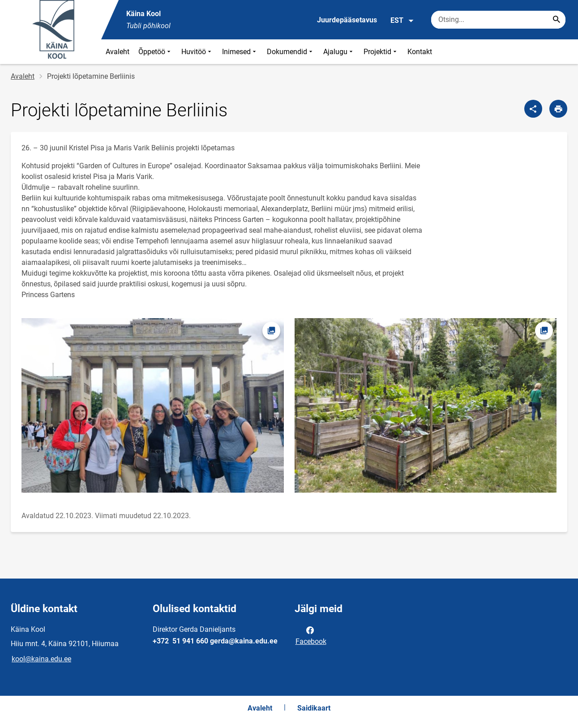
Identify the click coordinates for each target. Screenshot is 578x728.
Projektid (381, 52)
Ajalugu (339, 52)
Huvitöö (197, 52)
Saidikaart (314, 708)
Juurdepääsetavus (347, 20)
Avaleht (118, 52)
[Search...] (557, 20)
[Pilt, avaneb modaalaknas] (153, 405)
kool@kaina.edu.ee (41, 659)
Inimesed (240, 52)
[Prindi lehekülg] (558, 109)
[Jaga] (533, 109)
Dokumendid (291, 52)
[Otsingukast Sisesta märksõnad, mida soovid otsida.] (498, 20)
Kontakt (420, 52)
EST (402, 21)
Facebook (311, 635)
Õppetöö (155, 52)
